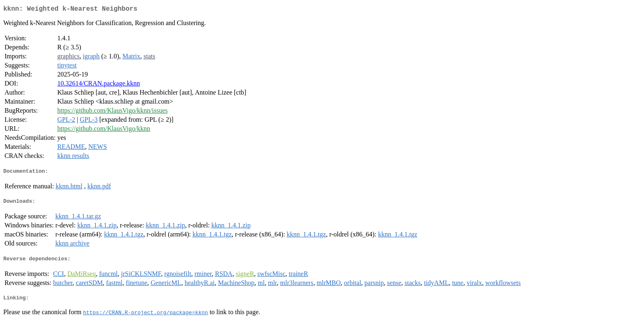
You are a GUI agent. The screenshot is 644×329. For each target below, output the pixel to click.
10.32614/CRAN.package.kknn (98, 85)
